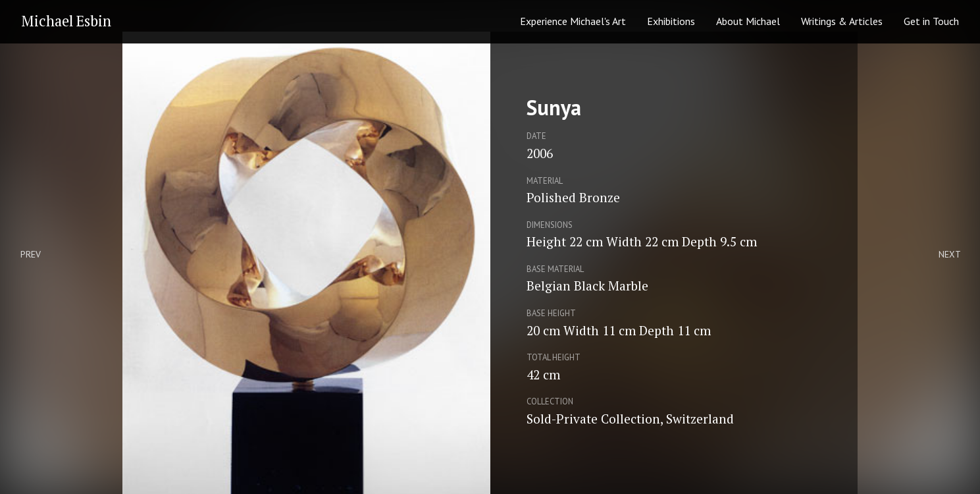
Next (950, 254)
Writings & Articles (842, 21)
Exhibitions (671, 21)
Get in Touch (931, 21)
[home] (62, 21)
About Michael (748, 21)
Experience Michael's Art (573, 21)
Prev (31, 254)
